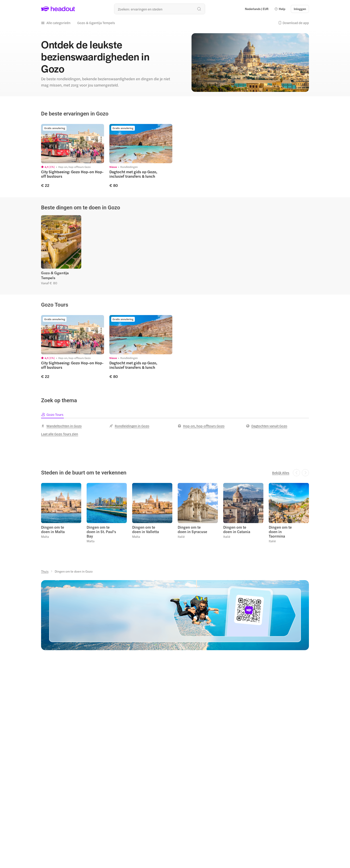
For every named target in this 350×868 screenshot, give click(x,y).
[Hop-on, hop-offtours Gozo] (201, 426)
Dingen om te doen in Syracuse (192, 529)
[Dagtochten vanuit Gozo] (267, 426)
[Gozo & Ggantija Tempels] (96, 23)
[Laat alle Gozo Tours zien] (60, 434)
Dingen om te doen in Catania (237, 529)
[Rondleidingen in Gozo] (129, 426)
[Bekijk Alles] (281, 473)
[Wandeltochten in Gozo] (61, 426)
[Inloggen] (300, 9)
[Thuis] (45, 571)
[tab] (52, 414)
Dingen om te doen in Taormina (280, 532)
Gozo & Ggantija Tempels (55, 275)
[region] (175, 156)
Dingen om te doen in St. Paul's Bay (101, 532)
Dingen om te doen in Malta (53, 529)
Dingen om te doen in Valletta (146, 529)
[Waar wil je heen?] (160, 9)
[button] (280, 9)
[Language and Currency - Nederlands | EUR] (257, 9)
